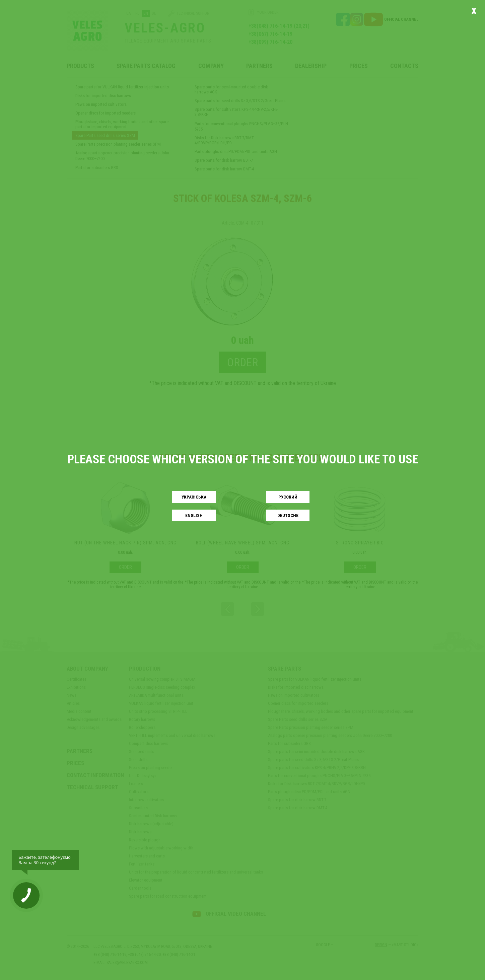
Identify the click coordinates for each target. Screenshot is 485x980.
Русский (288, 497)
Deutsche (288, 515)
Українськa (194, 497)
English (194, 515)
